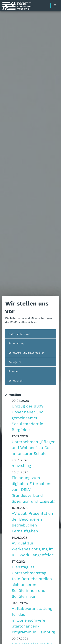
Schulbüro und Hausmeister (26, 352)
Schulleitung (16, 343)
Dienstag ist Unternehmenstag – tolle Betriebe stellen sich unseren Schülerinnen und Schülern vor (32, 582)
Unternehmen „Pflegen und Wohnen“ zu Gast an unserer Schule (34, 448)
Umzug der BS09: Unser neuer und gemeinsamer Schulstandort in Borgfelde (28, 418)
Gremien (14, 371)
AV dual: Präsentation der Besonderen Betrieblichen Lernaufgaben (32, 522)
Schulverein (16, 380)
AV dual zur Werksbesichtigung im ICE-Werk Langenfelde (33, 549)
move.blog (21, 466)
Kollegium (15, 362)
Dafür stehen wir (19, 334)
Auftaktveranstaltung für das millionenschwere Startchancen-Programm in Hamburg (33, 620)
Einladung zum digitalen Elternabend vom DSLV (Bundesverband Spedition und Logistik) (34, 489)
